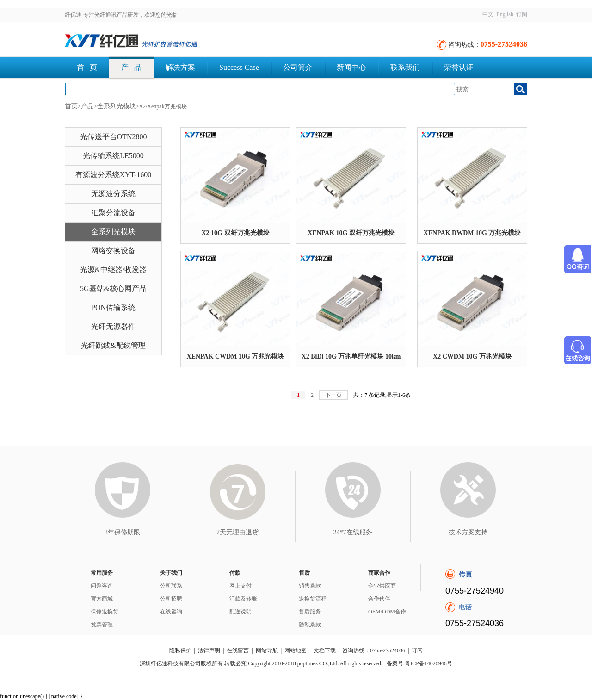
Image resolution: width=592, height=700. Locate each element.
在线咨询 (171, 612)
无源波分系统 (113, 194)
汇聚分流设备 (113, 213)
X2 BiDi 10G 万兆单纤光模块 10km (351, 356)
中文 (488, 14)
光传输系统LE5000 (113, 156)
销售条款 (310, 586)
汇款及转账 (243, 599)
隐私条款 (310, 625)
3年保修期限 (122, 532)
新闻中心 (351, 67)
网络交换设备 (113, 251)
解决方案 (180, 67)
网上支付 (240, 586)
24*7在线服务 (353, 532)
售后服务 (310, 612)
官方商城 (102, 599)
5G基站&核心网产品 (113, 288)
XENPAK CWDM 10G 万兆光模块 (236, 356)
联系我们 (405, 67)
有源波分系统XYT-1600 (114, 175)
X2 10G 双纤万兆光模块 (236, 233)
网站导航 (267, 650)
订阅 (522, 14)
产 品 (131, 67)
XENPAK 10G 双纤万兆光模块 (351, 233)
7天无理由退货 (237, 532)
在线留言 (238, 650)
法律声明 (209, 650)
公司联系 (171, 586)
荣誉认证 (459, 67)
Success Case (239, 67)
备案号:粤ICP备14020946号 (419, 663)
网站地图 (296, 650)
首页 (71, 106)
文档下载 (92, 89)
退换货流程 (313, 599)
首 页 (87, 67)
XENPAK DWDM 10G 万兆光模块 (472, 233)
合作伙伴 (379, 599)
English (505, 14)
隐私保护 (180, 650)
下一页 (333, 395)
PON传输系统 (113, 307)
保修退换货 (105, 612)
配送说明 (240, 612)
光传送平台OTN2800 (114, 137)
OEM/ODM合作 (387, 612)
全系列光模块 (117, 106)
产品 (87, 106)
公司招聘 (171, 599)
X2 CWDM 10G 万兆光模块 (472, 356)
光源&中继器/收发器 (114, 269)
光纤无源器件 (113, 326)
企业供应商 (382, 586)
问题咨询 (102, 586)
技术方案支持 (468, 532)
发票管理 (102, 625)
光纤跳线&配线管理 (113, 345)
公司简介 (298, 67)
